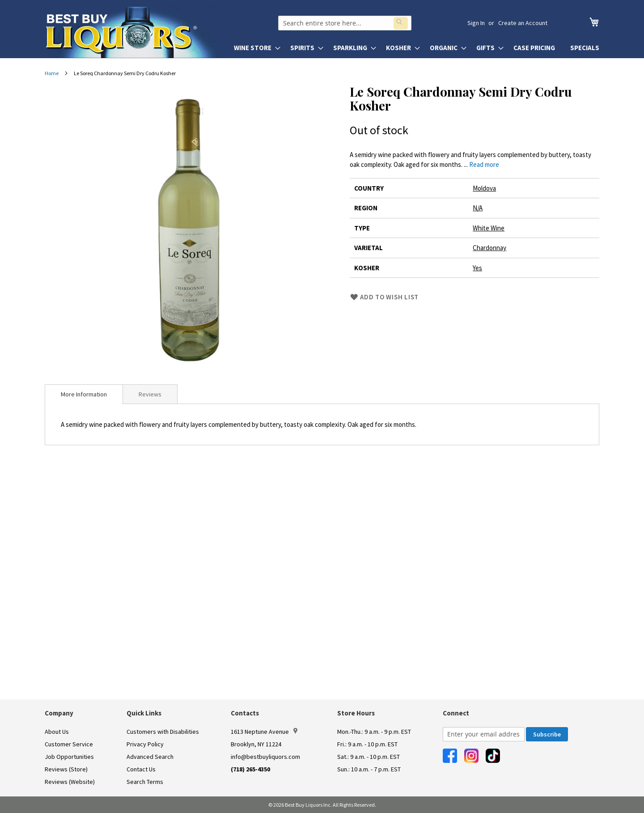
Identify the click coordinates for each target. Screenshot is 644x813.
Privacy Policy (145, 744)
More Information (84, 394)
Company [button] (59, 713)
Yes (477, 268)
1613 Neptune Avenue (264, 732)
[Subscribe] (547, 734)
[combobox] (352, 23)
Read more (484, 164)
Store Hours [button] (356, 713)
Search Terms (145, 782)
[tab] (84, 394)
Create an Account (523, 23)
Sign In (476, 23)
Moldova (484, 188)
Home (52, 73)
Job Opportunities (69, 757)
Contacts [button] (245, 713)
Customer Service (69, 744)
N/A (478, 208)
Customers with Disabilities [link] (163, 732)
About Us (57, 732)
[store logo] (135, 32)
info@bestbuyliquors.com (265, 757)
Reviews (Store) (66, 769)
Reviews (150, 394)
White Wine (489, 228)
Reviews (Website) (70, 782)
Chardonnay (489, 248)
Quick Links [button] (144, 713)
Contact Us (141, 769)
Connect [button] (456, 713)
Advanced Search (150, 757)
